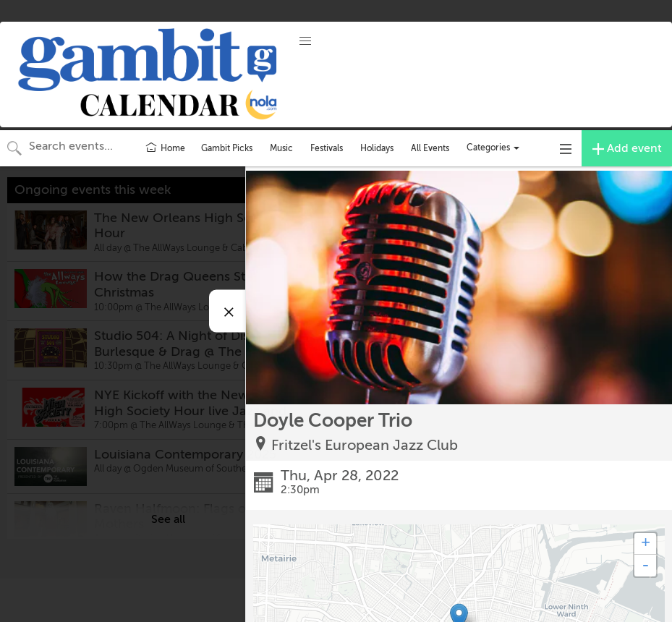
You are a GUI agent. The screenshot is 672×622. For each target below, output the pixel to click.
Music (281, 148)
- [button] (645, 566)
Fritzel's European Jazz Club (365, 445)
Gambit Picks (227, 148)
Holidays (377, 148)
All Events (430, 148)
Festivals (327, 148)
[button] (305, 41)
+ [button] (646, 544)
